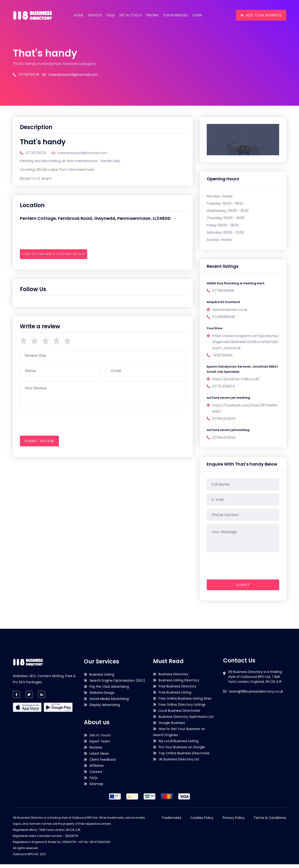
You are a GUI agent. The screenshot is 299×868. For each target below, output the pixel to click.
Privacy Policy (234, 821)
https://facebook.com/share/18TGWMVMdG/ (245, 412)
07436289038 (224, 318)
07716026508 (223, 291)
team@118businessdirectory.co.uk (256, 728)
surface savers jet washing (230, 401)
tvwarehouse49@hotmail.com (70, 75)
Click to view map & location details (53, 254)
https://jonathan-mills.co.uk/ (236, 382)
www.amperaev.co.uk (230, 311)
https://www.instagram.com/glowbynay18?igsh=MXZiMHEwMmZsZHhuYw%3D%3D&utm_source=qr (246, 344)
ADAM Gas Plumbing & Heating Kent (237, 284)
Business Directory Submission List (186, 814)
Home (79, 15)
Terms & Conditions (270, 821)
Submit (243, 589)
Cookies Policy (202, 821)
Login (197, 15)
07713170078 (26, 75)
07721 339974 (224, 389)
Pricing (152, 15)
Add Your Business (261, 15)
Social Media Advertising (109, 817)
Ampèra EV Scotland (224, 303)
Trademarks (171, 821)
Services (95, 15)
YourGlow (215, 330)
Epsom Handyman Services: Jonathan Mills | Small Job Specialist (239, 371)
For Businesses (175, 15)
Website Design (102, 811)
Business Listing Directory (179, 777)
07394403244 (224, 422)
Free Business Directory (177, 783)
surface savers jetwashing (229, 434)
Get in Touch (130, 15)
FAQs (111, 15)
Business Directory (173, 771)
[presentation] (55, 267)
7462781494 (222, 357)
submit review (39, 441)
